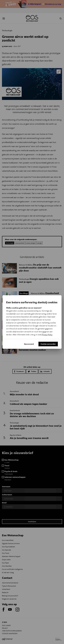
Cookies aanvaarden (48, 344)
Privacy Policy (47, 335)
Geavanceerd (29, 344)
